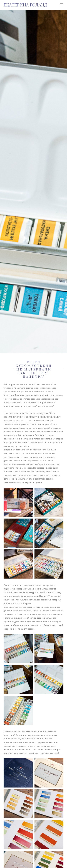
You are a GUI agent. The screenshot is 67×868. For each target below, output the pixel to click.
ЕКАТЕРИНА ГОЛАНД (25, 5)
